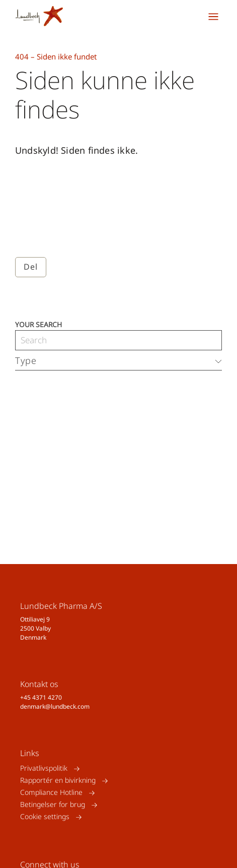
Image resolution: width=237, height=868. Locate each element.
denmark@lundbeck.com (55, 706)
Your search (38, 324)
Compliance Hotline (51, 793)
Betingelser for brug (53, 805)
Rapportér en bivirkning (58, 781)
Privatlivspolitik (44, 768)
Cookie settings (45, 817)
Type (26, 360)
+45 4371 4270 (41, 697)
